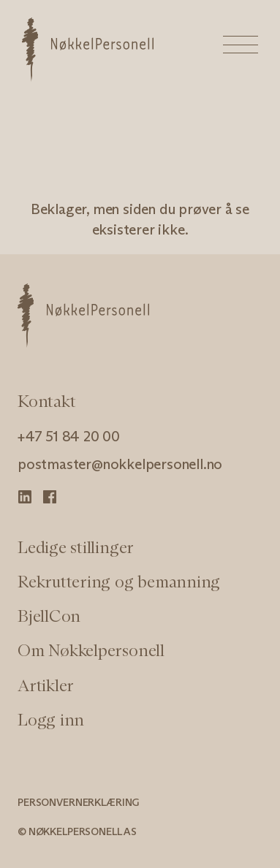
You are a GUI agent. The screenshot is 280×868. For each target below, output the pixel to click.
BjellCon (49, 616)
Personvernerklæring (78, 802)
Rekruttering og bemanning (119, 582)
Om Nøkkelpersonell (91, 650)
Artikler (46, 685)
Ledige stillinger (76, 547)
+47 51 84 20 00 (69, 436)
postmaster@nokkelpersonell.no (120, 464)
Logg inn (51, 720)
